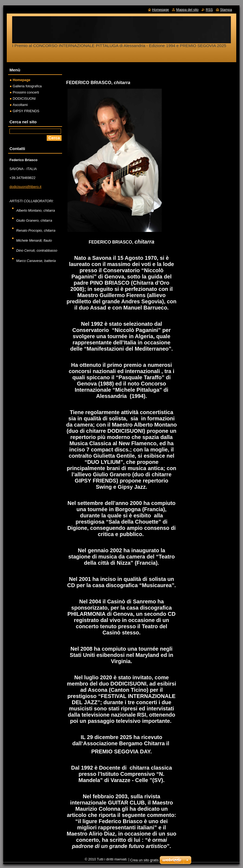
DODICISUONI (24, 99)
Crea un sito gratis (144, 860)
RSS (209, 10)
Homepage (21, 80)
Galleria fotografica (27, 86)
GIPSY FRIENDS (26, 111)
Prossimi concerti (26, 92)
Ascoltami (20, 105)
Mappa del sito (187, 10)
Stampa (226, 10)
